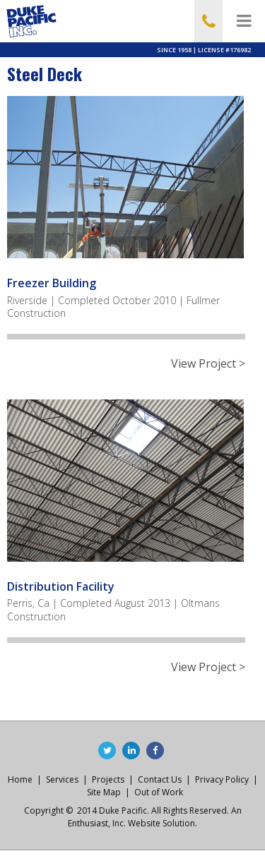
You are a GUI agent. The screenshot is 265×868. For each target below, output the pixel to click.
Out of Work (159, 792)
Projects (108, 779)
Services (62, 779)
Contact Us (160, 779)
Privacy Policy (222, 779)
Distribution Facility (61, 586)
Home (20, 779)
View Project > (208, 364)
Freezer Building (52, 283)
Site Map (104, 792)
